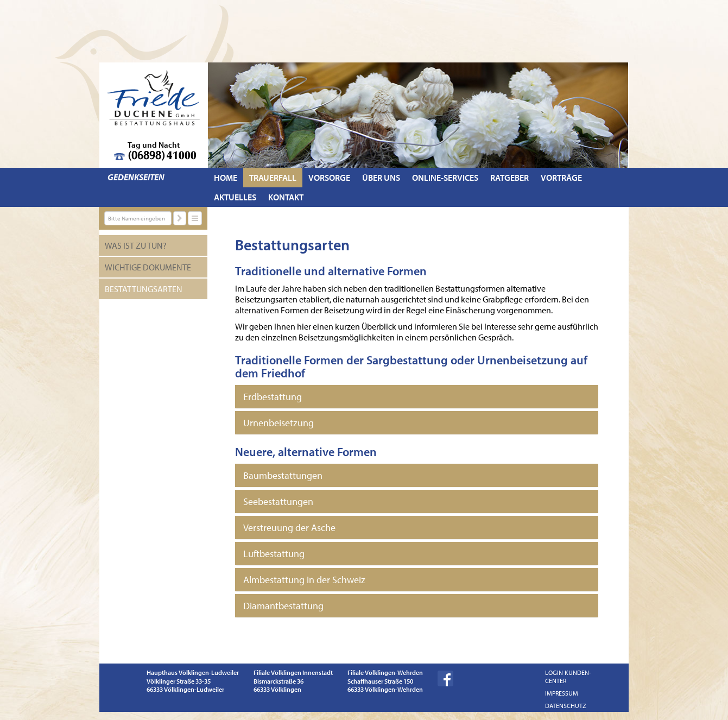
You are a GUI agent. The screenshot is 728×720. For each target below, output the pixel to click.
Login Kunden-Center (568, 677)
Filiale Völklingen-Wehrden (385, 672)
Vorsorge (329, 178)
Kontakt (286, 197)
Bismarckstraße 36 (278, 681)
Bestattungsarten (144, 289)
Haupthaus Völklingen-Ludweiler (193, 672)
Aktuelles (235, 197)
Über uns (381, 178)
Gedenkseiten (136, 177)
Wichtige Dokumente (148, 267)
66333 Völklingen (277, 689)
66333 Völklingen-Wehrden (385, 689)
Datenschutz (566, 706)
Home (226, 178)
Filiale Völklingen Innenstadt (293, 672)
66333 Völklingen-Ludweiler (185, 689)
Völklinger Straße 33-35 (179, 681)
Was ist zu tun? (136, 245)
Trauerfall (273, 178)
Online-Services (445, 178)
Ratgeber (509, 178)
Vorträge (561, 178)
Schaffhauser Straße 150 (380, 681)
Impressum (562, 693)
